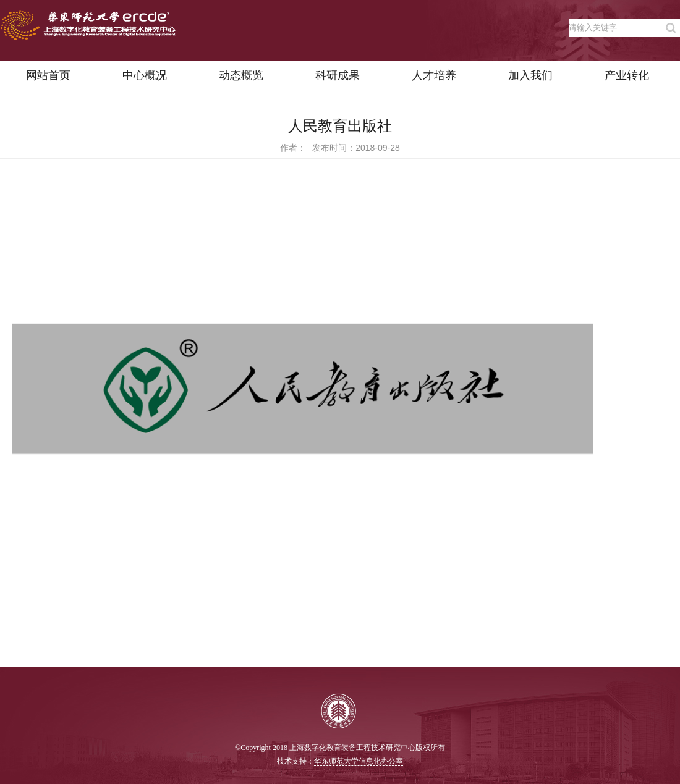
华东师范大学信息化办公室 (359, 761)
